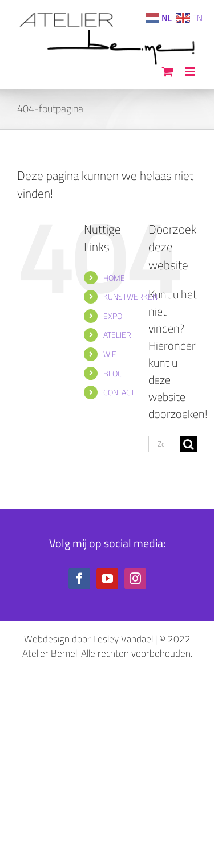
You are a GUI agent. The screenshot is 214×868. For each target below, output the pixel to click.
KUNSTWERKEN (130, 296)
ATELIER (117, 335)
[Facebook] (79, 579)
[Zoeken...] (164, 444)
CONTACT (119, 392)
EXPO (113, 316)
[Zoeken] (189, 444)
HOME (114, 278)
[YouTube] (107, 579)
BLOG (113, 373)
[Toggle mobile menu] (191, 71)
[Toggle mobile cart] (168, 71)
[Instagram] (135, 579)
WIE (110, 354)
